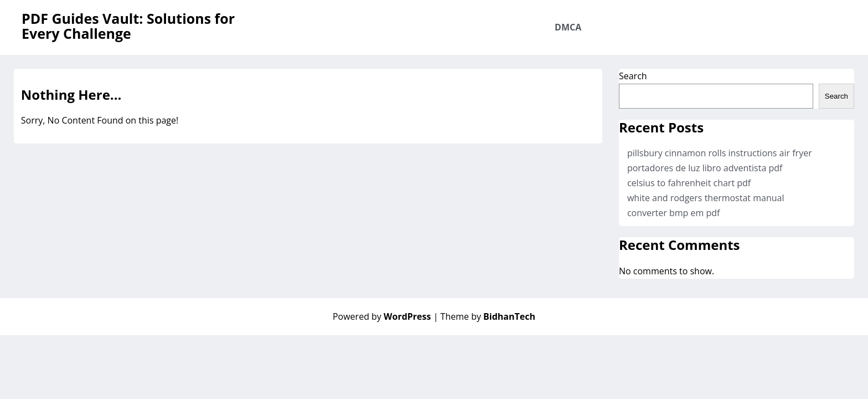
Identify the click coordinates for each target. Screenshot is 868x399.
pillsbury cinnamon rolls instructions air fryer (720, 153)
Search (633, 76)
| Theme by (484, 316)
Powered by (383, 316)
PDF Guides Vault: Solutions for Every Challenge (128, 26)
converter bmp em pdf (673, 213)
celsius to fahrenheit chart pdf (689, 183)
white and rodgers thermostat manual (706, 198)
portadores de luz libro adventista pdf (705, 168)
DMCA (568, 27)
